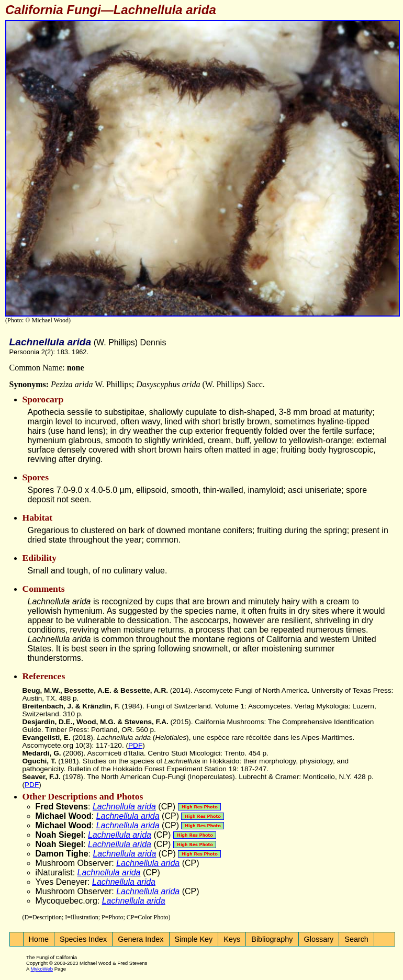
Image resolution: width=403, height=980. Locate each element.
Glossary (319, 939)
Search (356, 939)
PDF (135, 745)
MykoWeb (42, 969)
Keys (232, 939)
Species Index (83, 939)
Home (39, 939)
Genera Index (141, 939)
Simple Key (194, 939)
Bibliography (272, 939)
